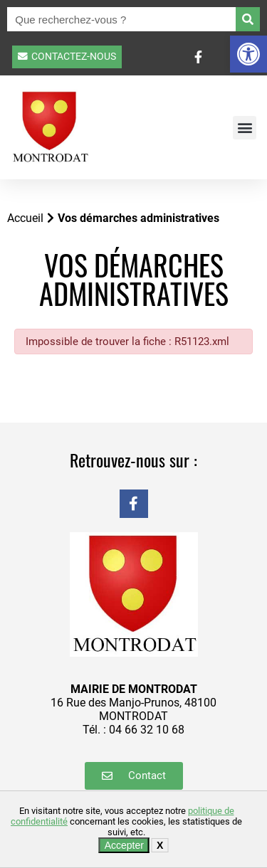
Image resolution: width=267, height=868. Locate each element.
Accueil (25, 218)
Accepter (124, 845)
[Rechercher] (248, 19)
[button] (248, 54)
